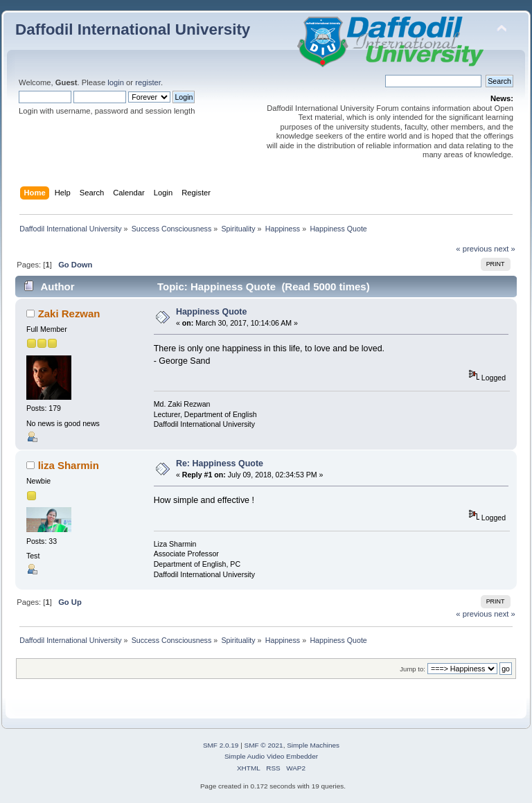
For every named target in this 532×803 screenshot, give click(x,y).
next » (505, 249)
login (116, 82)
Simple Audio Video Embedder (271, 756)
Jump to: (413, 669)
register (148, 82)
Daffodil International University (133, 29)
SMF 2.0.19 (221, 745)
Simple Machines (313, 745)
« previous (474, 249)
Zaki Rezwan (69, 314)
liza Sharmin (69, 465)
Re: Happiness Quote (220, 464)
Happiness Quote (212, 312)
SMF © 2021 (264, 745)
